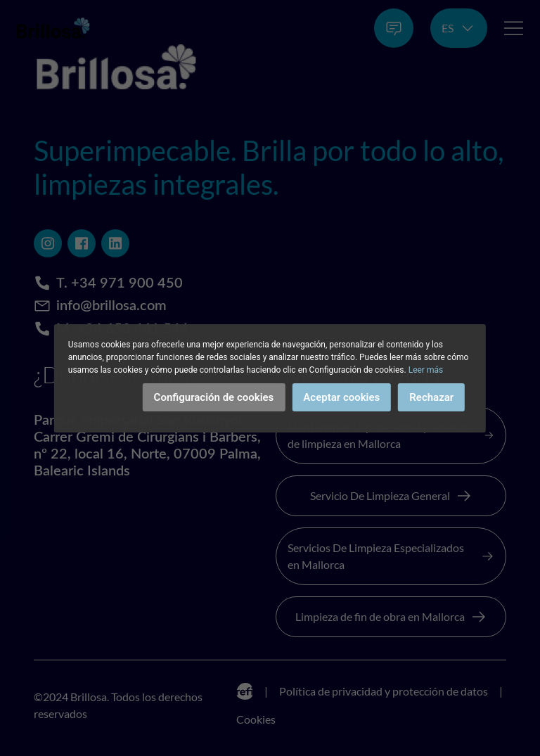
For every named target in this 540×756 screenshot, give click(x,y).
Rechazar (431, 397)
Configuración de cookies (214, 397)
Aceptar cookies (341, 397)
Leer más (426, 370)
